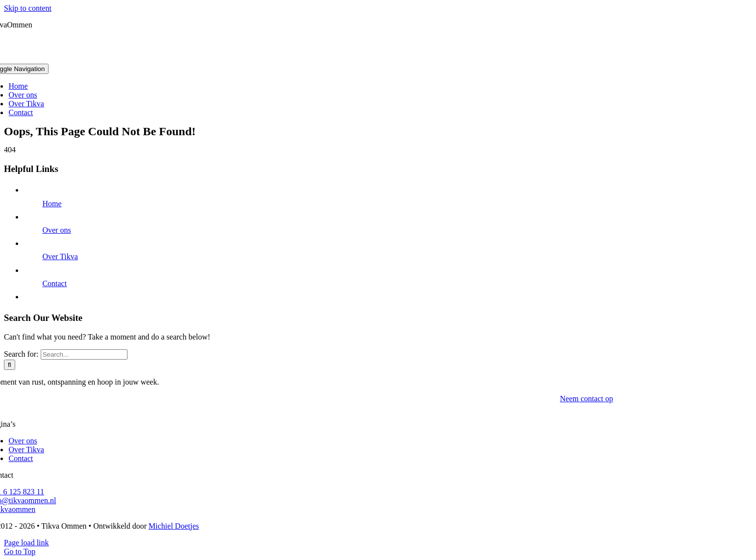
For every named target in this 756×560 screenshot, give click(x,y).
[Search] (10, 365)
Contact (54, 283)
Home (52, 204)
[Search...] (84, 354)
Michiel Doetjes (174, 526)
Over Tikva (60, 256)
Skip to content (28, 8)
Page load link (26, 543)
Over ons (56, 230)
